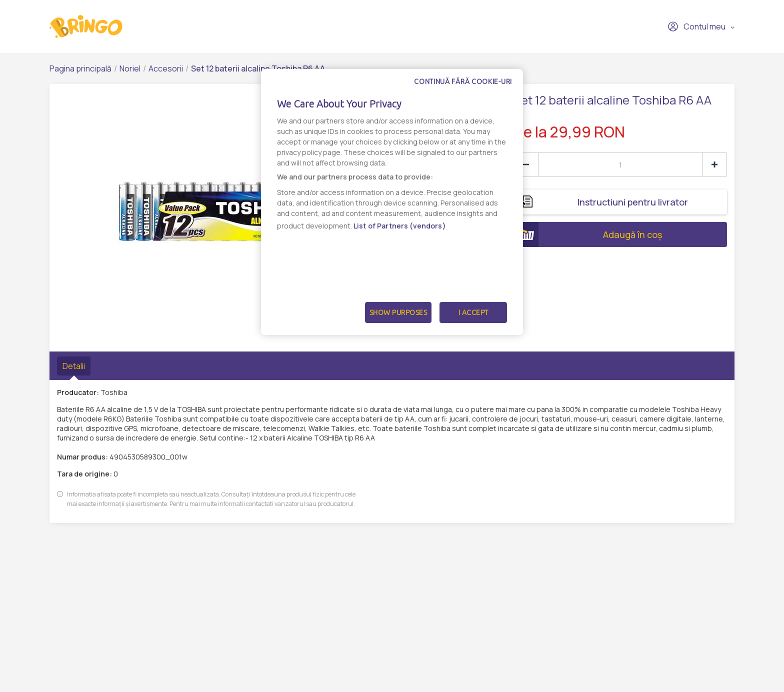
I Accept (473, 312)
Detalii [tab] (74, 366)
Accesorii (166, 68)
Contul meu (696, 26)
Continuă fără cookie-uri (463, 81)
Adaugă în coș (588, 234)
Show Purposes (398, 312)
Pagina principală (80, 68)
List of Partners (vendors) (400, 226)
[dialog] (392, 202)
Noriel (130, 68)
